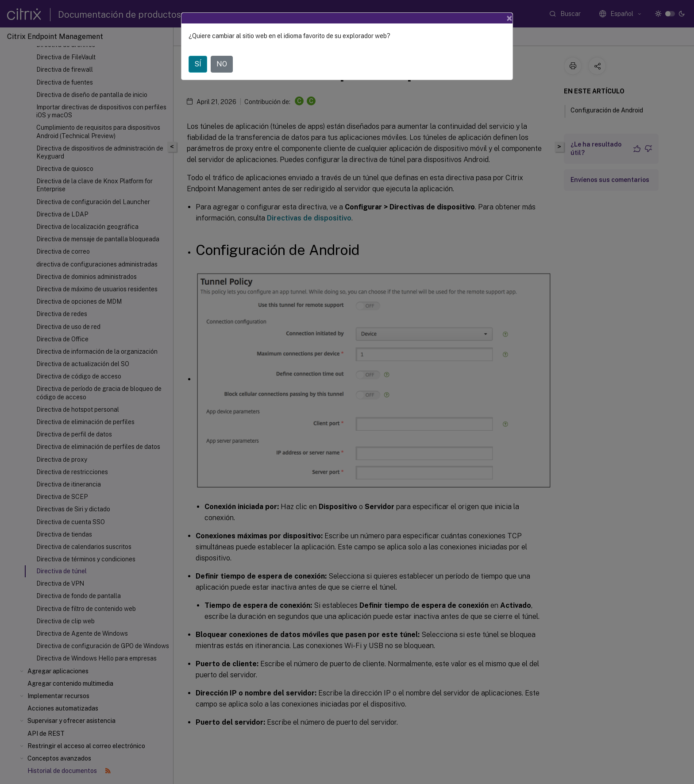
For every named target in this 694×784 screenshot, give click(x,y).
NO (222, 64)
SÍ (198, 64)
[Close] (509, 18)
